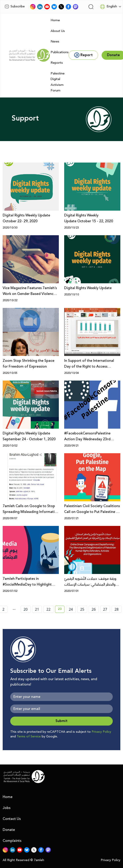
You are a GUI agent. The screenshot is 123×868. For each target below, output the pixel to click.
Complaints (12, 841)
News (55, 41)
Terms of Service (29, 737)
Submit (61, 721)
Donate (9, 830)
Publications (60, 52)
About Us (58, 31)
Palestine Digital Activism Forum (58, 82)
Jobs (7, 808)
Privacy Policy (101, 732)
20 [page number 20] (26, 609)
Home (55, 20)
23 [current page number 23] (61, 610)
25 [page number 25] (82, 609)
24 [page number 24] (71, 609)
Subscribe (15, 6)
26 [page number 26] (94, 609)
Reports (57, 63)
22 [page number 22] (48, 609)
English (108, 7)
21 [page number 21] (37, 609)
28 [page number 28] (117, 609)
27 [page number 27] (105, 609)
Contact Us (12, 819)
